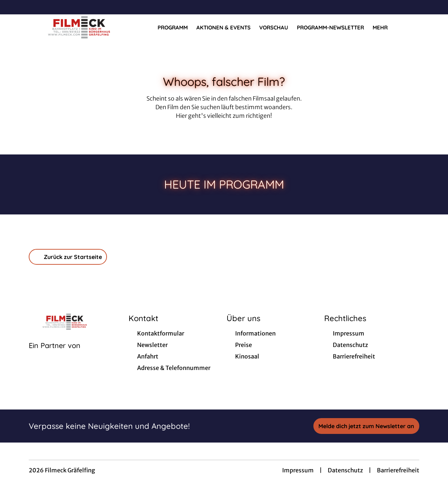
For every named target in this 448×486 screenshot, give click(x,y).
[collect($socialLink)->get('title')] (13, 7)
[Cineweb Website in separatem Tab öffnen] (55, 355)
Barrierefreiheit (398, 470)
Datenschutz (345, 470)
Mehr (384, 28)
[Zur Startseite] (79, 27)
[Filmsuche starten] (412, 27)
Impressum (298, 470)
